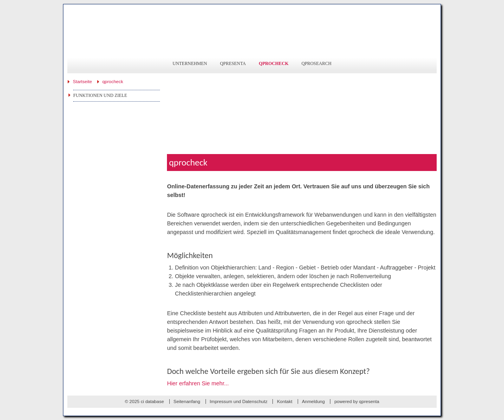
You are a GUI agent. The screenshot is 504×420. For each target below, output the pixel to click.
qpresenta (233, 63)
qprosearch (317, 63)
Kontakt (284, 401)
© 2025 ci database (144, 401)
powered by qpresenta (357, 401)
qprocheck (274, 63)
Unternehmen (190, 63)
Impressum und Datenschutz (239, 401)
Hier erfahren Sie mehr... (198, 383)
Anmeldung (313, 401)
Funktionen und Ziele (100, 95)
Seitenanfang (187, 401)
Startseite (82, 82)
